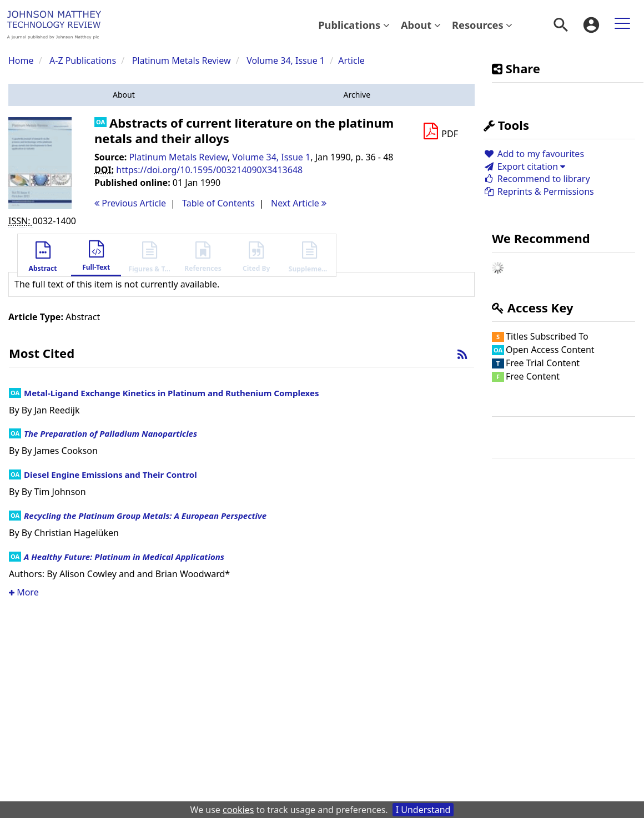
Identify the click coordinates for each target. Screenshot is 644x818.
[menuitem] (354, 25)
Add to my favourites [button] (534, 154)
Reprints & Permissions (539, 191)
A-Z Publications (83, 60)
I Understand (423, 810)
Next (299, 203)
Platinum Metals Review (182, 60)
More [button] (24, 592)
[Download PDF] (440, 132)
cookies (238, 810)
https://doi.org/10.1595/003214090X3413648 (209, 170)
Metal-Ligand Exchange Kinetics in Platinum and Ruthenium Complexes (171, 393)
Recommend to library (537, 179)
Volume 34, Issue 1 (287, 60)
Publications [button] (354, 25)
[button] (124, 95)
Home (21, 60)
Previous (130, 203)
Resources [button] (482, 25)
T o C (218, 203)
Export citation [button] (524, 166)
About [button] (421, 25)
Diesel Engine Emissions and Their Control (110, 474)
